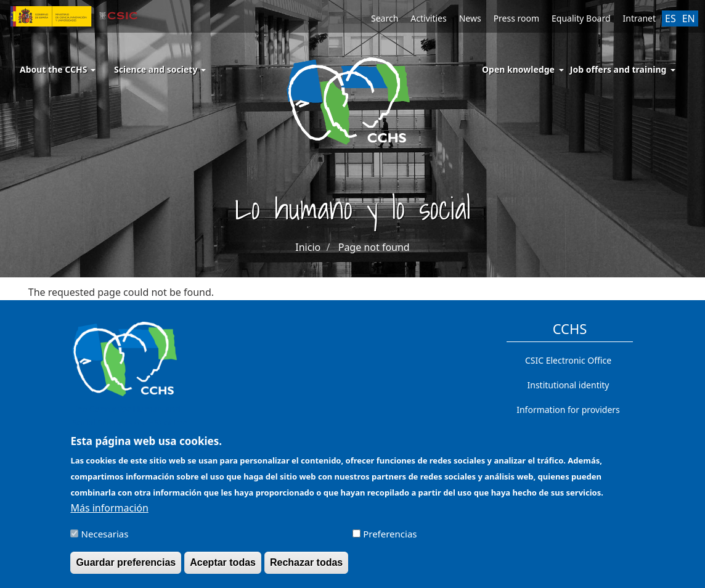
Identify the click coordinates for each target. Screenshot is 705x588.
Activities (428, 18)
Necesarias (105, 539)
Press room (516, 18)
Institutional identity (568, 385)
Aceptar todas (223, 568)
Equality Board (581, 18)
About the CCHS (58, 69)
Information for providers (568, 410)
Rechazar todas (306, 568)
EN (689, 18)
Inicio (308, 247)
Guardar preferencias (126, 568)
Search (385, 18)
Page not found (374, 247)
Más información (109, 513)
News (470, 18)
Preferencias (390, 539)
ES (670, 18)
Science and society (160, 69)
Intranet (639, 18)
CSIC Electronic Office (568, 360)
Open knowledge (518, 69)
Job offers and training (618, 69)
